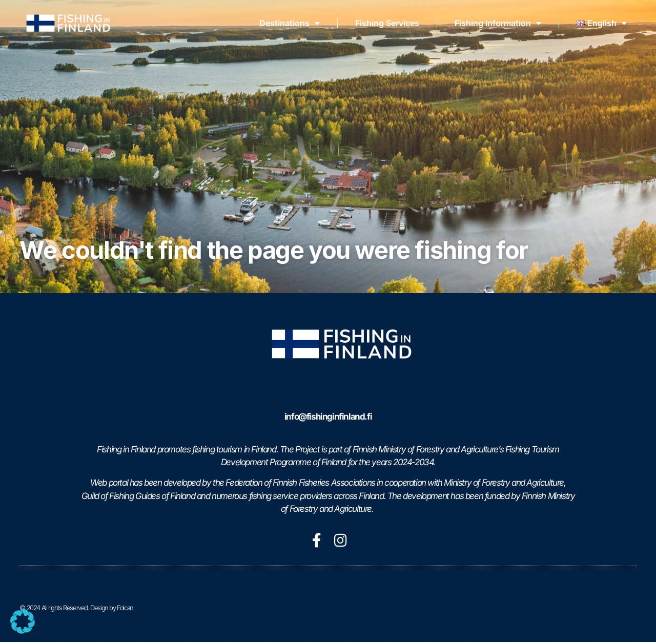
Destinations (290, 23)
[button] (23, 621)
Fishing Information (498, 23)
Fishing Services (387, 23)
